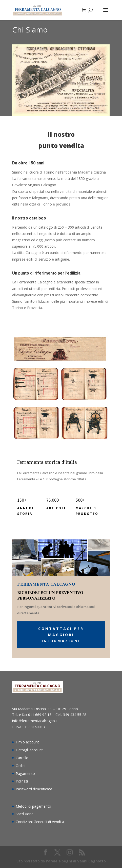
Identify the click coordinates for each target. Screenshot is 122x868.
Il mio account (27, 742)
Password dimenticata (34, 789)
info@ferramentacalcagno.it (35, 721)
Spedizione (25, 814)
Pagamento (25, 773)
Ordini (21, 766)
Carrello (22, 758)
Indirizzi (22, 781)
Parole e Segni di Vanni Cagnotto (76, 861)
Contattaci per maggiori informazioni (61, 635)
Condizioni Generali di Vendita (40, 822)
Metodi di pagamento (33, 806)
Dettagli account (29, 750)
